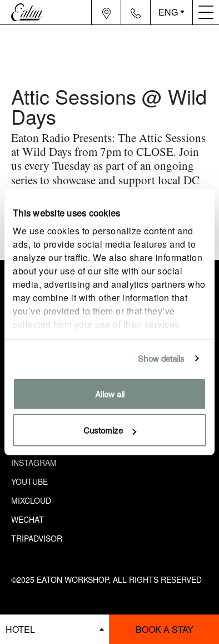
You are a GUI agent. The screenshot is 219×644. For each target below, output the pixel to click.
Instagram (34, 463)
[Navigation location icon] (106, 12)
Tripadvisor (37, 538)
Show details (161, 358)
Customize (110, 430)
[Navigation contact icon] (136, 12)
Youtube (29, 481)
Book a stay (165, 629)
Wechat (28, 519)
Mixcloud (31, 500)
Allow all (110, 393)
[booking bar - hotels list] (55, 629)
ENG (168, 12)
